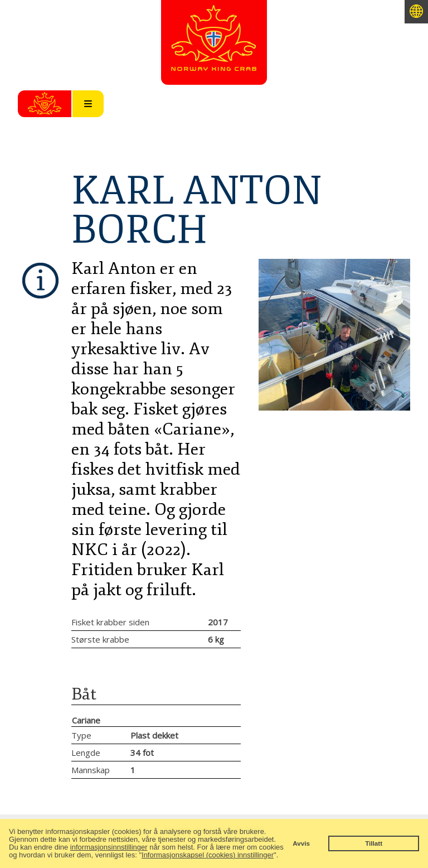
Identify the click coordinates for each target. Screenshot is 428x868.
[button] (282, 856)
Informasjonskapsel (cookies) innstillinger (208, 855)
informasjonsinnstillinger (109, 847)
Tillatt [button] (374, 843)
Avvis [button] (301, 843)
